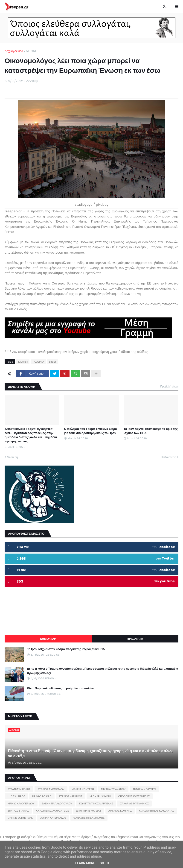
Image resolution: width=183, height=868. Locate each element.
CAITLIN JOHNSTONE (20, 818)
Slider (52, 362)
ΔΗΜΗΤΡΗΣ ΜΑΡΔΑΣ (89, 811)
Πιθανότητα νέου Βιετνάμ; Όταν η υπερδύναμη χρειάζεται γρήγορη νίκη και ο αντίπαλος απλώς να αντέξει (91, 754)
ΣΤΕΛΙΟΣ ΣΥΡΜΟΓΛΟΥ (51, 789)
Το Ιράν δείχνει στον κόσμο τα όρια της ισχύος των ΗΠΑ (151, 431)
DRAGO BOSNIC (42, 796)
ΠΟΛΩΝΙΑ (38, 362)
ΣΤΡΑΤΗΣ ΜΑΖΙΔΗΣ (19, 789)
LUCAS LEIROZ (16, 796)
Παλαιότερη (168, 457)
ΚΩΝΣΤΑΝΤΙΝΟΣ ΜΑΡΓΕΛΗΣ (96, 803)
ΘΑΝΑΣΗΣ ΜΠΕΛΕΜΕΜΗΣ (89, 818)
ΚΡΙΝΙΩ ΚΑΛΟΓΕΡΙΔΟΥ (21, 803)
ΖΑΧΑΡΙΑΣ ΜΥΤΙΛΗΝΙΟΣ (134, 803)
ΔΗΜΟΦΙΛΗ (48, 639)
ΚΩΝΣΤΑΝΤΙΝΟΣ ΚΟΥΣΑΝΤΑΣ (156, 811)
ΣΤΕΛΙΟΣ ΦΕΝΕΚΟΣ (71, 796)
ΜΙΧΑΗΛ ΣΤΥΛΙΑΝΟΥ (113, 789)
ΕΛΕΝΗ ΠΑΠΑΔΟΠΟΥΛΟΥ (57, 803)
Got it (105, 863)
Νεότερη (12, 457)
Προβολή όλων (169, 386)
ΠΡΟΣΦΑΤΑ (135, 639)
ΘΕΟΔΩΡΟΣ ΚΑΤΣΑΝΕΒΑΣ (134, 796)
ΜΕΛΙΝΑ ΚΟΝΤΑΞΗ (83, 789)
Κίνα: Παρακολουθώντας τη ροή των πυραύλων (60, 688)
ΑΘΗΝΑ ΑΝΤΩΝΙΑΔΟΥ (53, 818)
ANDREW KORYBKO (144, 789)
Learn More (85, 863)
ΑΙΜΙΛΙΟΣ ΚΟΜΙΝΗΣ (120, 811)
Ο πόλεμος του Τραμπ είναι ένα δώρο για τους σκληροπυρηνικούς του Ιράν (90, 431)
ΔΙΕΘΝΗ (32, 51)
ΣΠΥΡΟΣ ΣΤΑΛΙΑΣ (18, 811)
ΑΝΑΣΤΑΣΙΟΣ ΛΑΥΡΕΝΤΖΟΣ (52, 811)
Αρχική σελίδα (14, 51)
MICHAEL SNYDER (100, 796)
